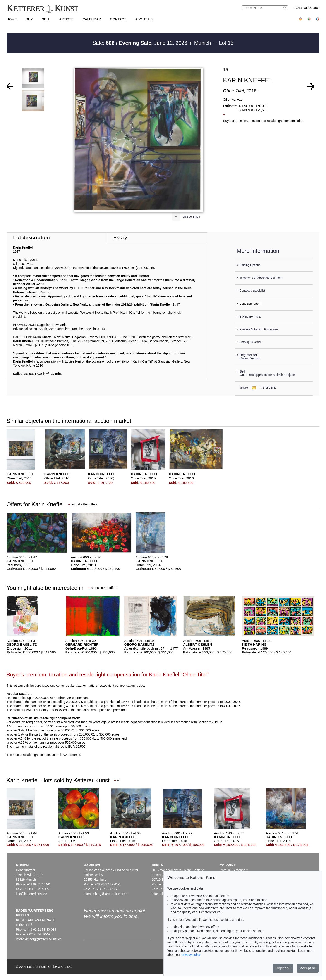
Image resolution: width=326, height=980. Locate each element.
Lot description (31, 238)
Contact (118, 19)
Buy (29, 19)
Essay (120, 238)
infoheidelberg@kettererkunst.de (39, 939)
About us (144, 19)
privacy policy (191, 955)
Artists (66, 19)
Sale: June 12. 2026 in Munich (152, 43)
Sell (46, 19)
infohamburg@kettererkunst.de (105, 894)
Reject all (283, 968)
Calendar (92, 19)
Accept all (308, 968)
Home (12, 19)
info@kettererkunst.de (31, 894)
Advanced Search (307, 8)
